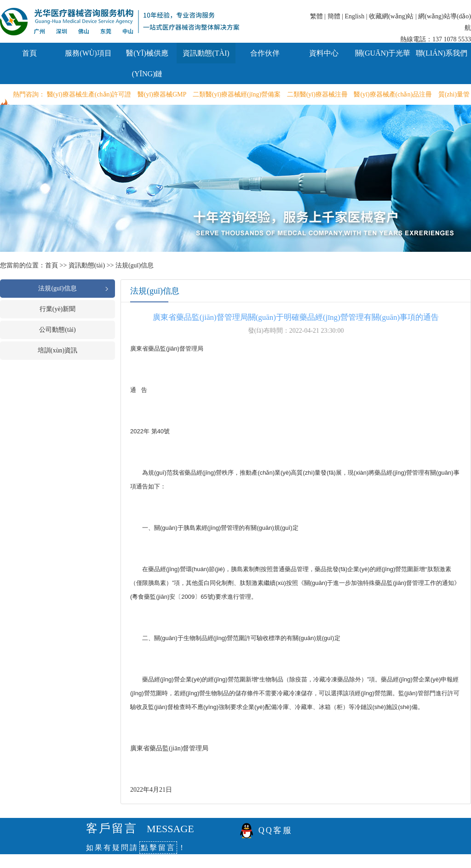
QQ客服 (276, 830)
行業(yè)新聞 (58, 309)
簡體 (334, 16)
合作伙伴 (265, 53)
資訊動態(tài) (206, 53)
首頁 (29, 53)
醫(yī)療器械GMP (162, 94)
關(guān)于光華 (383, 53)
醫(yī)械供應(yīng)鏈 (147, 63)
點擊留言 (158, 848)
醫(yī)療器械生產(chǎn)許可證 (89, 94)
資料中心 (324, 53)
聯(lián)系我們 (442, 53)
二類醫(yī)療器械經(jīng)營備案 (237, 94)
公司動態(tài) (57, 330)
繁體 (316, 16)
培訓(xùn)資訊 (57, 350)
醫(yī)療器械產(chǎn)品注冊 (393, 94)
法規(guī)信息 (135, 265)
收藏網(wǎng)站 (391, 16)
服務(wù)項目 (88, 53)
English (354, 16)
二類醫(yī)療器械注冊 (317, 94)
